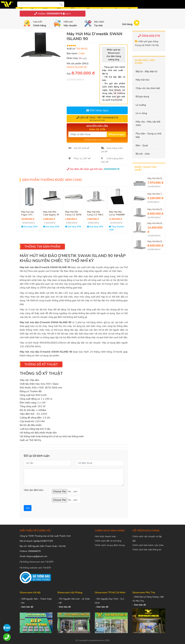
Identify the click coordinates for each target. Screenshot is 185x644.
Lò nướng (141, 105)
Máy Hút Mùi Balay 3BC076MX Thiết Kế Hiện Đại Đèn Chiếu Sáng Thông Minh (156, 210)
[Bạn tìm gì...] (31, 4)
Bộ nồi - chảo (143, 154)
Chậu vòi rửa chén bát (148, 88)
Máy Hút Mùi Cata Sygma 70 (51, 213)
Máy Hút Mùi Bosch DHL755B (156, 179)
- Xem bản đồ (102, 607)
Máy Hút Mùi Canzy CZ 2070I (73, 213)
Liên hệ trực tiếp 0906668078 (97, 119)
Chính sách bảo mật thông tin (147, 550)
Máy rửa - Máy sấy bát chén (148, 123)
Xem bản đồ (27, 607)
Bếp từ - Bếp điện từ (146, 71)
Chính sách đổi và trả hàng (108, 541)
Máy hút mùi (143, 80)
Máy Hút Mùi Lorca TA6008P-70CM (117, 215)
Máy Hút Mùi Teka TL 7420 (156, 194)
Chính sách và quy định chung (110, 545)
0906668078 (112, 169)
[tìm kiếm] (61, 4)
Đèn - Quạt (142, 145)
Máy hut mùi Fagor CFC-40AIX (28, 215)
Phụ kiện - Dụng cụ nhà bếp (149, 135)
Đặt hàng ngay (97, 110)
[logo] (8, 4)
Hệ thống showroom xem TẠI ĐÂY (37, 562)
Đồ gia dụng (142, 97)
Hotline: (53, 14)
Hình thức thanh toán (105, 536)
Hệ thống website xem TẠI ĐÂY (35, 568)
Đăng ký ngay (117, 134)
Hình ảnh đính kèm (34, 490)
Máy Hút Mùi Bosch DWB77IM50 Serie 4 (156, 223)
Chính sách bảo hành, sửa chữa (148, 545)
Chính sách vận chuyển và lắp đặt (147, 539)
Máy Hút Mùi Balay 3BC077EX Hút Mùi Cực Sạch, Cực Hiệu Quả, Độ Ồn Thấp (156, 242)
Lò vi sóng (141, 113)
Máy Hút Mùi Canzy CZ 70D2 (95, 213)
